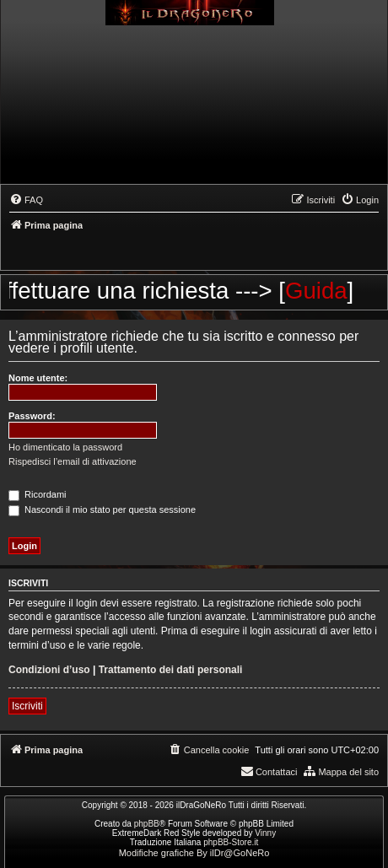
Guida (325, 291)
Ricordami (38, 494)
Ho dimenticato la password (65, 447)
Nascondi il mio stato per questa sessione (102, 509)
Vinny (265, 833)
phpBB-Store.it (231, 842)
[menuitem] (26, 200)
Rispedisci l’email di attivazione (73, 461)
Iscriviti (27, 706)
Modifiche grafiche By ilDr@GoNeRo (194, 853)
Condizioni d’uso (49, 670)
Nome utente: (38, 378)
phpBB (147, 824)
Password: (32, 416)
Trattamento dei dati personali (171, 670)
